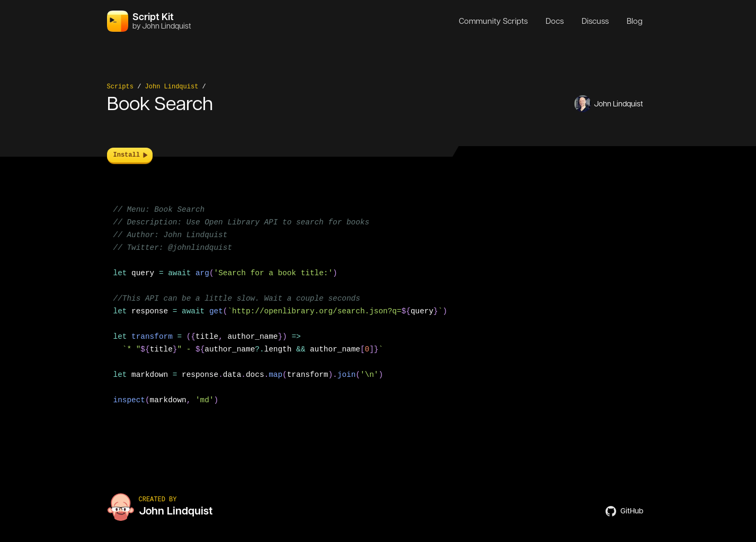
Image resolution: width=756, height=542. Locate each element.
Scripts (120, 87)
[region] (378, 311)
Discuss (595, 21)
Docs (555, 21)
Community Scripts (493, 21)
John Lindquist (172, 87)
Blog (635, 21)
